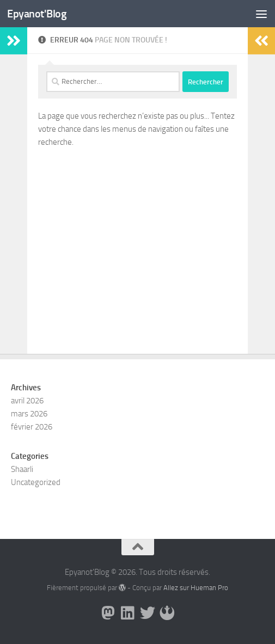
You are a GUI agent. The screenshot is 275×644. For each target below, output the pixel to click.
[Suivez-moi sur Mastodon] (108, 613)
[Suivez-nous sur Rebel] (167, 613)
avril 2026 (27, 401)
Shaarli (22, 469)
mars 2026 (29, 414)
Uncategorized (36, 482)
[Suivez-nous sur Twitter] (148, 613)
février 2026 (32, 427)
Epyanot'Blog (38, 13)
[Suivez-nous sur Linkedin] (128, 613)
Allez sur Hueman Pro (196, 588)
